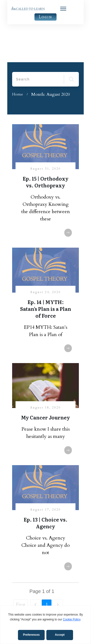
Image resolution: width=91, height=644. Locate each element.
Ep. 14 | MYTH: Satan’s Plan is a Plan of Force (46, 271)
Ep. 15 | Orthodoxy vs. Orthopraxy (45, 144)
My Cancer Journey (45, 379)
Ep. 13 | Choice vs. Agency (45, 485)
